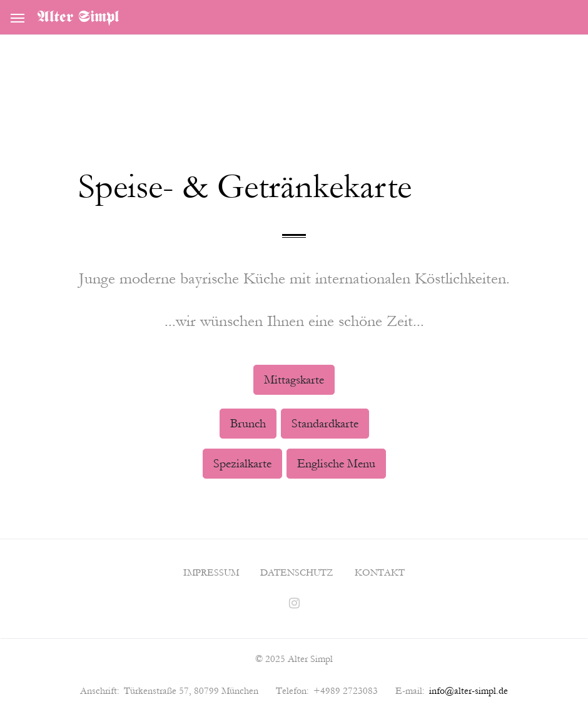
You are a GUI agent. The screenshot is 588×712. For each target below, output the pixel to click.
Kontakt (380, 572)
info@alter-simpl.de (469, 691)
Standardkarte (325, 424)
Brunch (248, 424)
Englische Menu (336, 464)
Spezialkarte (242, 464)
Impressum (211, 572)
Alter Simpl (78, 18)
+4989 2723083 (346, 691)
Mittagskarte (294, 380)
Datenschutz (297, 572)
